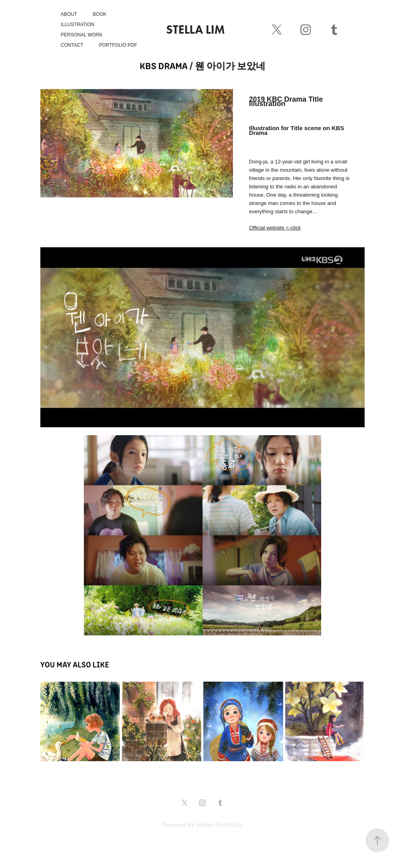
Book (99, 14)
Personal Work (82, 35)
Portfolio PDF (118, 45)
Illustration (78, 25)
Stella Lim (196, 29)
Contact (72, 45)
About (69, 14)
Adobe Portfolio (220, 824)
